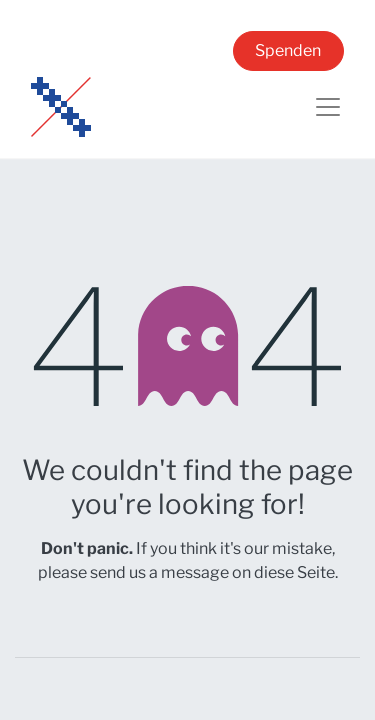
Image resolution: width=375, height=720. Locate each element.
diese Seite (294, 572)
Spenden (288, 50)
